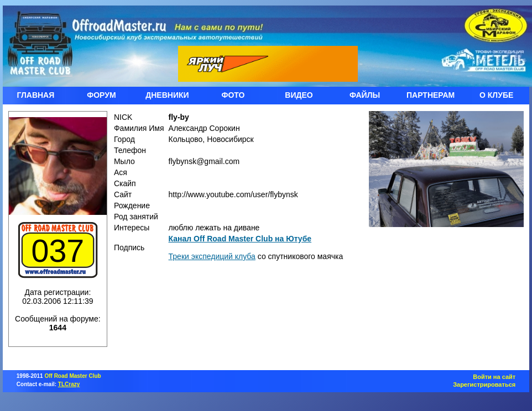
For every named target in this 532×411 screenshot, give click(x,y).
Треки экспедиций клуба (212, 256)
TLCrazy (69, 384)
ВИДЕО (299, 95)
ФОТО (233, 95)
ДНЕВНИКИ (167, 95)
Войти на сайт (494, 377)
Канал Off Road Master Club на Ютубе (240, 239)
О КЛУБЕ (496, 95)
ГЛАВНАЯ (35, 95)
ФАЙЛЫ (365, 95)
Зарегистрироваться (484, 384)
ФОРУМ (101, 95)
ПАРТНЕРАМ (431, 95)
